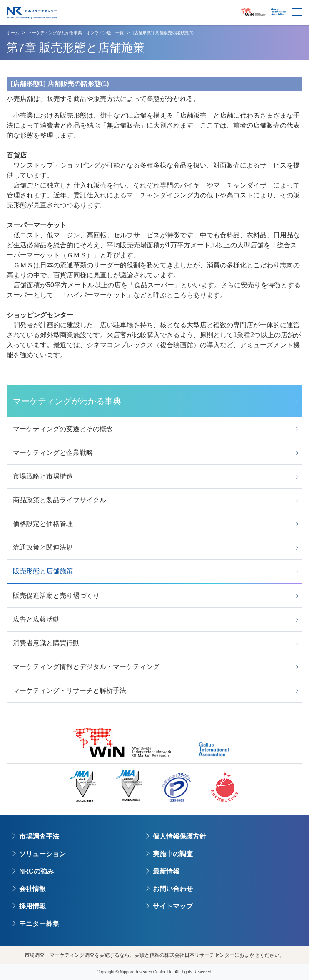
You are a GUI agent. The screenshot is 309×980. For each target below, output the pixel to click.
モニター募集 (39, 924)
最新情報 (166, 871)
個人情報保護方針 (179, 836)
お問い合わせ (173, 889)
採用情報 (32, 906)
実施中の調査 (173, 854)
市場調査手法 (39, 836)
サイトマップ (173, 906)
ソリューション (42, 854)
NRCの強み (36, 871)
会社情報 (32, 889)
